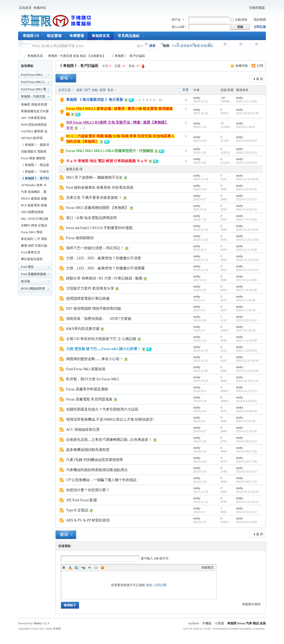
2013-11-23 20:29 (247, 492)
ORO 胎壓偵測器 (32, 212)
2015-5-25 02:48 (246, 290)
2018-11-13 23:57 (247, 270)
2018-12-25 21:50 (247, 240)
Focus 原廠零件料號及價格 (87, 389)
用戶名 (176, 20)
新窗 (186, 90)
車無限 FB (31, 36)
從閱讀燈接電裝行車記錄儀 (88, 298)
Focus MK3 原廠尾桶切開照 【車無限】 (97, 208)
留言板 (26, 281)
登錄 (149, 585)
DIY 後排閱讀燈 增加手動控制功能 (94, 309)
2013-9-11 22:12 (246, 512)
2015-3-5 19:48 (246, 330)
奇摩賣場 (77, 36)
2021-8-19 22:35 (246, 189)
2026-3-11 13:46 (246, 101)
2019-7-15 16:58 (246, 219)
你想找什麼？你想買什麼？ (88, 490)
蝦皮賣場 (54, 36)
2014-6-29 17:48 (246, 461)
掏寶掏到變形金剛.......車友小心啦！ (95, 359)
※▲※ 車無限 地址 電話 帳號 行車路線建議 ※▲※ (107, 161)
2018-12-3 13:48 (246, 250)
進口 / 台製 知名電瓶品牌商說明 (91, 218)
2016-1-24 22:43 (246, 163)
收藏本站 (40, 8)
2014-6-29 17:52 (246, 451)
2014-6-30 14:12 (246, 441)
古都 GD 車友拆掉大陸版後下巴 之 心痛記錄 (101, 339)
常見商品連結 (129, 36)
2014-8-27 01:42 (246, 431)
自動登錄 (239, 20)
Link (83, 567)
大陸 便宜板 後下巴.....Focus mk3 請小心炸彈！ (103, 349)
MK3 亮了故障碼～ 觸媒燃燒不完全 (94, 177)
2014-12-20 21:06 (247, 371)
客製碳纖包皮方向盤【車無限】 (35, 112)
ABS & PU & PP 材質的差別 (88, 520)
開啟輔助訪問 (246, 8)
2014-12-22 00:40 (247, 361)
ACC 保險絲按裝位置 (83, 430)
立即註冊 (260, 27)
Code (96, 567)
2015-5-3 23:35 (246, 300)
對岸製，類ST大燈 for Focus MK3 (92, 379)
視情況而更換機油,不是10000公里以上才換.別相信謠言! (110, 419)
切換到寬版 (257, 8)
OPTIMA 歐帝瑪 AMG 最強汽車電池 (34, 139)
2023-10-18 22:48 (247, 113)
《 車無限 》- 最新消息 (35, 146)
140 (223, 98)
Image (77, 567)
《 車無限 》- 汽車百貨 (35, 172)
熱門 (87, 90)
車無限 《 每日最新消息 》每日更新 (95, 100)
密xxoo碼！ (179, 27)
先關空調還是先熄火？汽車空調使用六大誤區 (102, 409)
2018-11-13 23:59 (247, 260)
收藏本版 (242, 66)
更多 (111, 90)
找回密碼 (260, 20)
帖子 (140, 46)
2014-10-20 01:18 (247, 381)
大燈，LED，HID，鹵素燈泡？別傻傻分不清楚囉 (105, 268)
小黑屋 (219, 623)
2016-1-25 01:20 (246, 153)
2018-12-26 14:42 (247, 230)
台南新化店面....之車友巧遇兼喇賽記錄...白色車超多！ (109, 440)
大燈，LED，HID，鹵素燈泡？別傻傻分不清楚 (104, 258)
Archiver (194, 623)
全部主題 (65, 90)
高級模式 (208, 567)
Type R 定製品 (77, 510)
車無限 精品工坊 (20, 56)
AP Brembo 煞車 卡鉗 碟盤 (34, 186)
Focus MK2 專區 (32, 232)
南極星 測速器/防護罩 (34, 105)
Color (70, 567)
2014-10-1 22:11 (246, 391)
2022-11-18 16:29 (247, 179)
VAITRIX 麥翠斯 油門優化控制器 (34, 132)
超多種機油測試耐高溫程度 (88, 450)
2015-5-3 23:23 (246, 310)
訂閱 (260, 66)
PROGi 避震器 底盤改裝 (34, 199)
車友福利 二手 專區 (34, 239)
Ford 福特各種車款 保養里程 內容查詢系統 (100, 188)
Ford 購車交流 (30, 252)
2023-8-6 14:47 (246, 127)
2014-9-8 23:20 (246, 421)
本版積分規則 (251, 604)
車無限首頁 (101, 36)
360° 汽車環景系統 (34, 118)
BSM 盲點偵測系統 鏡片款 (34, 125)
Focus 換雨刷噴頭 (80, 238)
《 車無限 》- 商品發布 (35, 166)
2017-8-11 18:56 (246, 280)
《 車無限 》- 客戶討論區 (128, 56)
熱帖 (95, 90)
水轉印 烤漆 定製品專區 (34, 226)
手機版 (207, 623)
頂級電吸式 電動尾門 (34, 152)
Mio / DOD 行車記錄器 (35, 219)
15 (160, 100)
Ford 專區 (27, 267)
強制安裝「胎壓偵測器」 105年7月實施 (99, 319)
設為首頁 (25, 8)
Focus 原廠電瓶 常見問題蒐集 (89, 399)
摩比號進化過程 (32, 259)
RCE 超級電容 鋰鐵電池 (34, 206)
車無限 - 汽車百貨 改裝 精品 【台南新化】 (77, 56)
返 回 (260, 79)
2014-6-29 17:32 (246, 472)
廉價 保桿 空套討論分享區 (34, 246)
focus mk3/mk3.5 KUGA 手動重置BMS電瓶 (99, 228)
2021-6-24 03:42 (246, 141)
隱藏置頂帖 (186, 100)
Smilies (102, 567)
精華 (103, 90)
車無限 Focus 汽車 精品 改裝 (247, 623)
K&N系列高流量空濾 (83, 329)
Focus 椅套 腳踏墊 (33, 158)
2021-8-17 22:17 (246, 199)
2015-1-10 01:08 (246, 340)
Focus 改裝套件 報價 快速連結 (193, 46)
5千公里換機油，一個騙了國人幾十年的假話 (101, 480)
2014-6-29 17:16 (246, 482)
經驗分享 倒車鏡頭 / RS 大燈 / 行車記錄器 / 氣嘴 (104, 278)
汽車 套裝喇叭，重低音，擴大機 (34, 193)
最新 (80, 90)
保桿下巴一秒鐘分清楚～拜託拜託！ (95, 248)
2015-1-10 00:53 (246, 351)
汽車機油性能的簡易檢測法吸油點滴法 (97, 470)
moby (197, 98)
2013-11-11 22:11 (247, 502)
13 (222, 123)
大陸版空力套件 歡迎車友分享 (90, 288)
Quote (90, 567)
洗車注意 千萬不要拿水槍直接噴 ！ (94, 198)
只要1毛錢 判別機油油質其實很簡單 (95, 460)
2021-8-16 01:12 (246, 209)
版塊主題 (72, 169)
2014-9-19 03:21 (246, 401)
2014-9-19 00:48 (246, 411)
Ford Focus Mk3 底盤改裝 (86, 369)
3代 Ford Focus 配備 (81, 500)
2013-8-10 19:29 (246, 522)
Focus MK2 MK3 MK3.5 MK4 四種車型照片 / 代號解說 (110, 151)
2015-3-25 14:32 (246, 320)
